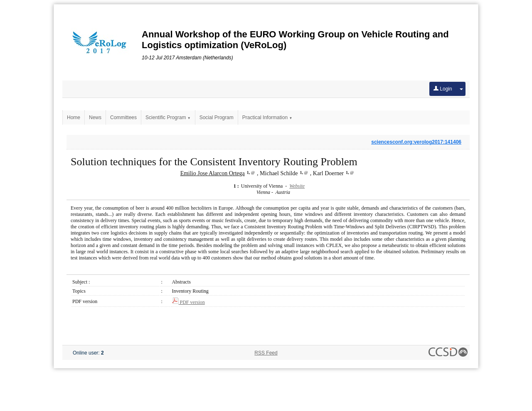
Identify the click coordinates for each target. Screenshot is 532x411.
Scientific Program (168, 117)
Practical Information (267, 117)
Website (297, 186)
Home (74, 117)
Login (443, 89)
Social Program (217, 117)
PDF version (188, 302)
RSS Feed (266, 353)
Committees (123, 117)
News (95, 117)
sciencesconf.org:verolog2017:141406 (416, 142)
